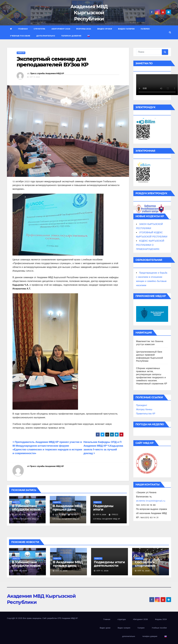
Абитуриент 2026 (61, 29)
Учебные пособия (20, 36)
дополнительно (46, 36)
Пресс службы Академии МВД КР (47, 73)
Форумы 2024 (84, 29)
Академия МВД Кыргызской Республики (89, 13)
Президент (142, 405)
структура (39, 29)
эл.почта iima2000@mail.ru (151, 501)
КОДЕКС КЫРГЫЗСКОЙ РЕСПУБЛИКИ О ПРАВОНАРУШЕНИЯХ (150, 245)
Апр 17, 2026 (61, 571)
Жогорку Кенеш (144, 409)
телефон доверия (71, 36)
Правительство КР (146, 414)
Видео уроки (105, 29)
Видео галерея (126, 29)
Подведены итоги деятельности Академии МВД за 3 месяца (109, 567)
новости (21, 53)
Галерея (145, 29)
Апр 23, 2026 (21, 571)
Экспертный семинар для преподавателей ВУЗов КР (52, 62)
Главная (23, 29)
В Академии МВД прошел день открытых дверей (68, 509)
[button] (170, 32)
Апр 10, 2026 (144, 571)
